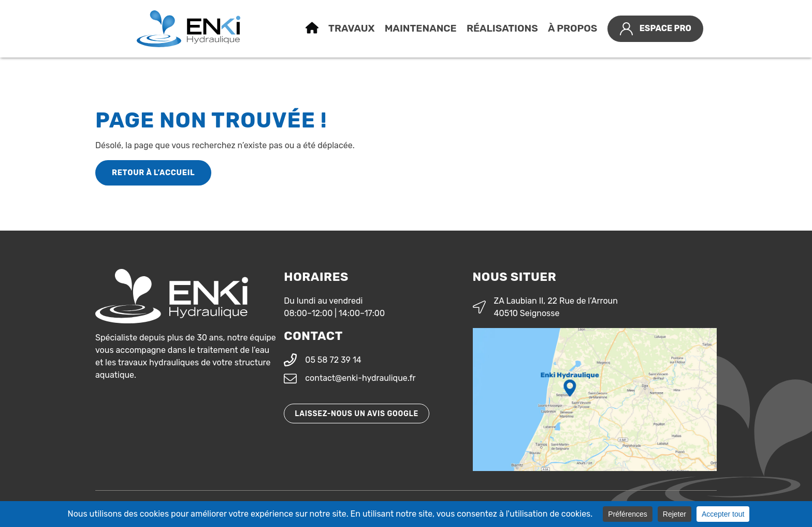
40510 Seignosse (527, 313)
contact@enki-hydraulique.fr (360, 378)
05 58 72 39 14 (333, 360)
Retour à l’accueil (153, 173)
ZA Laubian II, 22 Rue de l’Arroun (556, 301)
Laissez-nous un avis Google (357, 414)
